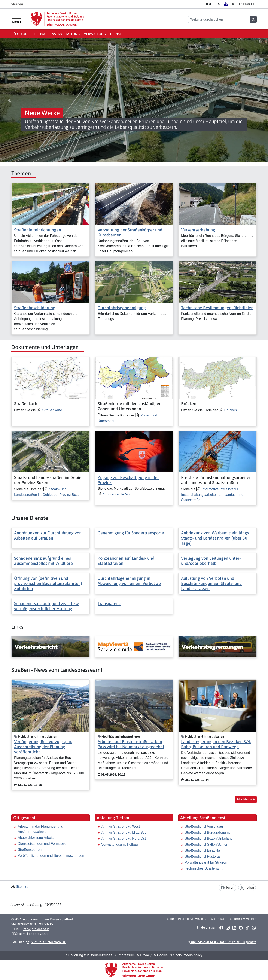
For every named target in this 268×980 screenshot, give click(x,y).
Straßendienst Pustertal (203, 856)
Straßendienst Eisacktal (203, 850)
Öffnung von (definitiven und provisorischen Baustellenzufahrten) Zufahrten (48, 583)
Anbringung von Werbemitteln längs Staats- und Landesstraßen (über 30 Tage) (215, 538)
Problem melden (243, 919)
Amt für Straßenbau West (121, 826)
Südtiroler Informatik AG (49, 942)
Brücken (231, 410)
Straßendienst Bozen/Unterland (209, 838)
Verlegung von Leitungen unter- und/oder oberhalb (211, 561)
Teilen (228, 888)
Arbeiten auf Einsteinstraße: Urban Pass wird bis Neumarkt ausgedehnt (131, 744)
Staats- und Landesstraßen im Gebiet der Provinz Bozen (48, 492)
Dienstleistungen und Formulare (42, 844)
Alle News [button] (246, 799)
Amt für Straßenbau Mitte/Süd (124, 832)
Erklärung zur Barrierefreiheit (89, 955)
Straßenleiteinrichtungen (38, 230)
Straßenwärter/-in (116, 494)
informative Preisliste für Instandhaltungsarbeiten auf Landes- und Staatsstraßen (212, 494)
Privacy (144, 955)
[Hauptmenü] (16, 19)
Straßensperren (30, 850)
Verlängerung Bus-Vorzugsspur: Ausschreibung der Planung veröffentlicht (43, 747)
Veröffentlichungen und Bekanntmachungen (51, 856)
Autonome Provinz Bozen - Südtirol (48, 919)
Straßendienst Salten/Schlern (207, 844)
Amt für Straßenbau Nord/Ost (124, 838)
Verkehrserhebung (198, 230)
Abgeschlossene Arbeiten (37, 838)
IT (217, 4)
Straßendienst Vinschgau (204, 826)
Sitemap (22, 887)
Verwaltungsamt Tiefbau (120, 844)
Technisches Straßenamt (204, 868)
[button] (9, 100)
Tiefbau (40, 34)
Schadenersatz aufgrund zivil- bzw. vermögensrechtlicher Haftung (47, 606)
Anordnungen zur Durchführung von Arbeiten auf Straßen (48, 535)
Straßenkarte (52, 410)
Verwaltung (95, 34)
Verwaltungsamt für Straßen (206, 862)
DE (208, 4)
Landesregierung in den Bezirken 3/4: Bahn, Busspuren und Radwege (216, 744)
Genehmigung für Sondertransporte (131, 533)
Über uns (21, 34)
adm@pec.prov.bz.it (33, 934)
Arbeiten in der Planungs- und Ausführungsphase (40, 829)
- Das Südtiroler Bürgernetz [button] (222, 942)
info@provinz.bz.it (36, 929)
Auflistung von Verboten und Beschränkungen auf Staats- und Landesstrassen (211, 583)
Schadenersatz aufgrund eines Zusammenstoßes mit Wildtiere (43, 561)
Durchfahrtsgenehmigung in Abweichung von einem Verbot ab (129, 581)
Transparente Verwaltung (188, 919)
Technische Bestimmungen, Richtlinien (217, 308)
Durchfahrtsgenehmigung (122, 308)
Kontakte (219, 919)
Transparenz (109, 603)
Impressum (125, 955)
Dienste (117, 34)
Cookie (161, 955)
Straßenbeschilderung (35, 308)
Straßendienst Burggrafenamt (207, 832)
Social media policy (186, 955)
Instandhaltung (65, 34)
